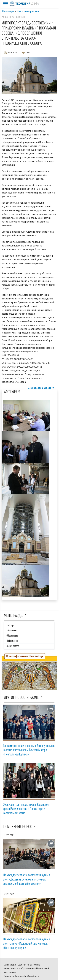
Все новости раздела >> (41, 388)
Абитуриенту (12, 630)
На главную (8, 11)
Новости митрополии (28, 11)
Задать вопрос (13, 646)
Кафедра (10, 625)
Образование (12, 636)
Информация (12, 641)
